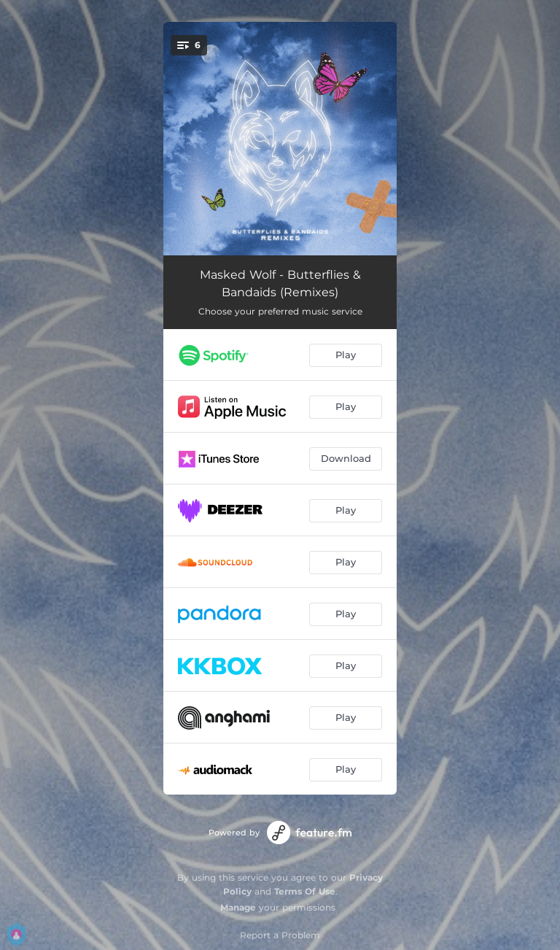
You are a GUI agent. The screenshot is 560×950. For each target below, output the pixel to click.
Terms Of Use (305, 891)
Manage (238, 907)
